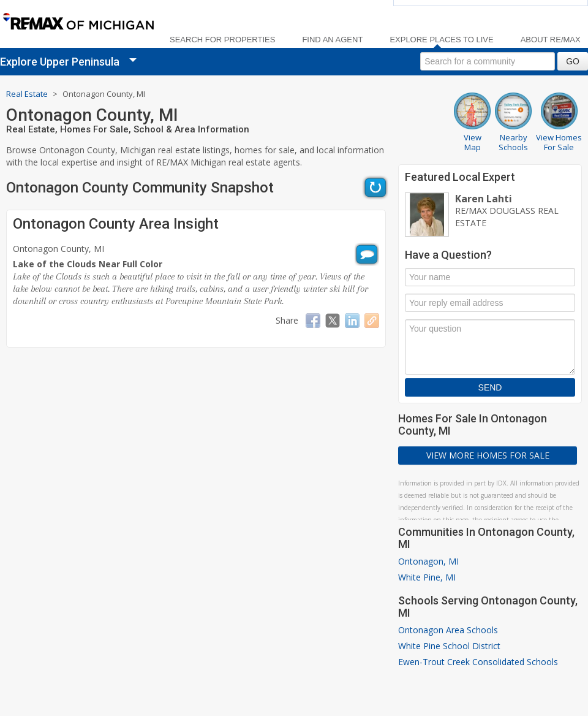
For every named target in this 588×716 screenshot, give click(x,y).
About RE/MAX (551, 40)
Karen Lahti (484, 199)
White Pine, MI (427, 577)
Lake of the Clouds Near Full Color (88, 264)
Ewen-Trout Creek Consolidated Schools (478, 662)
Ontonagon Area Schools (448, 630)
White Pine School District (449, 646)
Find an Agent (332, 40)
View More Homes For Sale (488, 455)
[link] (78, 22)
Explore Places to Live (441, 40)
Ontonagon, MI (428, 561)
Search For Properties (222, 40)
